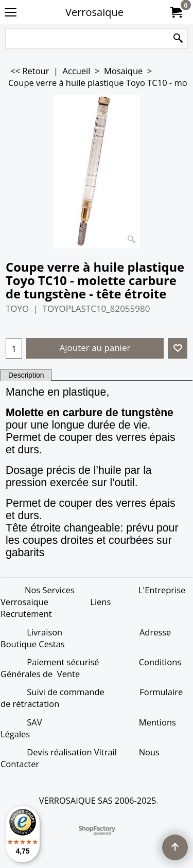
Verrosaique (94, 12)
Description (26, 375)
